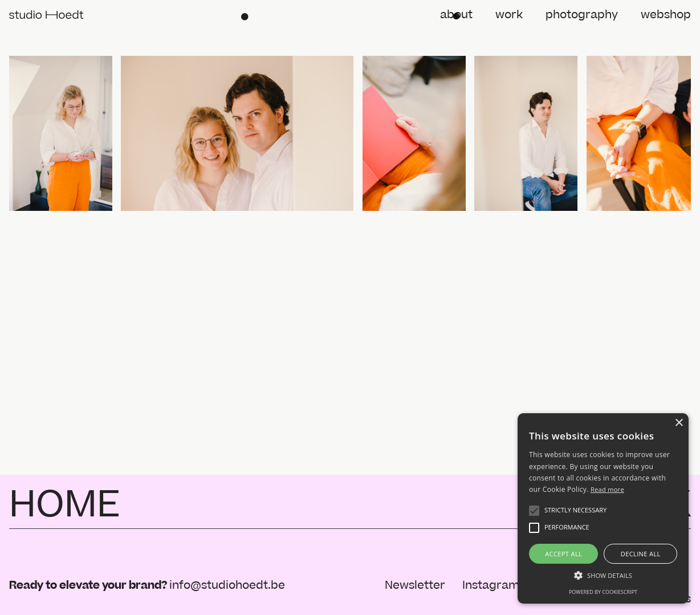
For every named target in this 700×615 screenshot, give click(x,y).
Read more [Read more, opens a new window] (607, 489)
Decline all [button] (641, 554)
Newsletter (415, 585)
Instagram (491, 585)
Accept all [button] (563, 554)
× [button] (679, 423)
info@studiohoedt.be (227, 585)
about (456, 15)
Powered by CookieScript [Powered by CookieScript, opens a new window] (603, 592)
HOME (65, 505)
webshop (666, 15)
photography (582, 15)
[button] (534, 511)
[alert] (603, 508)
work (509, 15)
